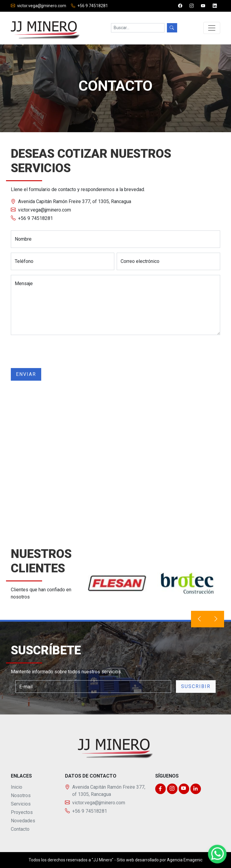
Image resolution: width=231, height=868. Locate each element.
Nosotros (21, 795)
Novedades (23, 821)
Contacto (20, 829)
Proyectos (22, 812)
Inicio (17, 787)
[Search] (138, 28)
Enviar (26, 374)
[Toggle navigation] (212, 28)
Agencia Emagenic (185, 860)
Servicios (21, 804)
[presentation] (57, 352)
